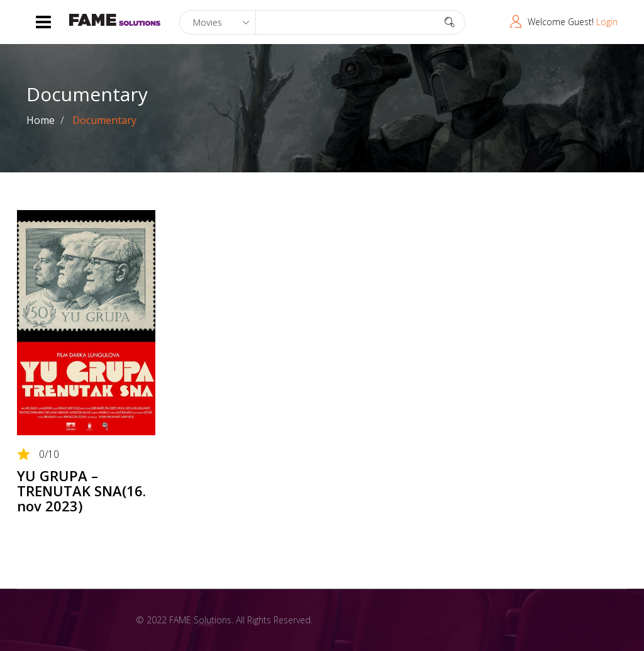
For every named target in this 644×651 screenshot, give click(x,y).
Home (41, 120)
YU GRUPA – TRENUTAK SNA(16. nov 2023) (81, 491)
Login (607, 22)
